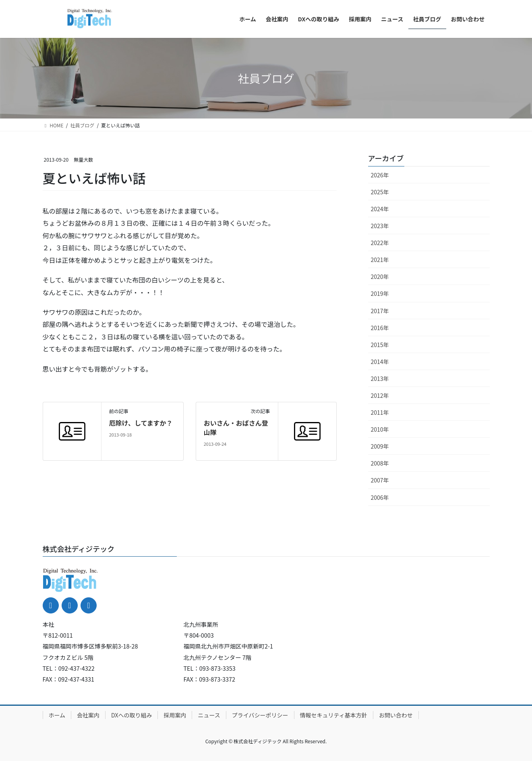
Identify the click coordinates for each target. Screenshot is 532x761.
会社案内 (88, 715)
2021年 (380, 260)
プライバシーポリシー (260, 715)
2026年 (380, 175)
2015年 (380, 345)
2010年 (380, 429)
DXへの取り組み (131, 715)
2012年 (380, 395)
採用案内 (175, 715)
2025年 (380, 192)
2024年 (380, 209)
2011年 (380, 412)
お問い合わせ (396, 715)
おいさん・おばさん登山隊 (236, 427)
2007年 (380, 480)
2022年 (380, 243)
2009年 (380, 446)
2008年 (380, 463)
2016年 (380, 328)
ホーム (57, 715)
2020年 (380, 277)
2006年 (380, 497)
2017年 (380, 311)
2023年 (380, 226)
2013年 (380, 378)
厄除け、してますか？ (141, 423)
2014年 (380, 362)
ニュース (209, 715)
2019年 (380, 293)
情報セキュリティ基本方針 (334, 715)
